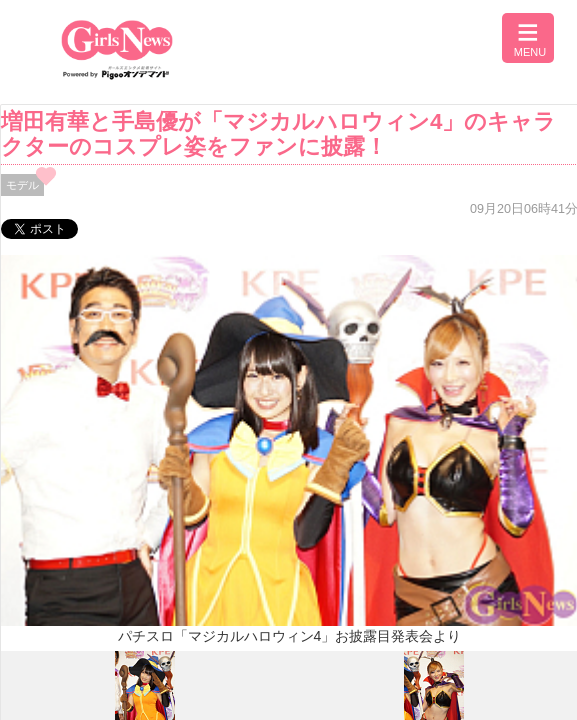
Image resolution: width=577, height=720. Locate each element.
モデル (22, 185)
